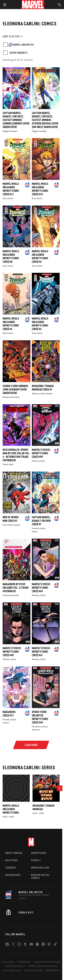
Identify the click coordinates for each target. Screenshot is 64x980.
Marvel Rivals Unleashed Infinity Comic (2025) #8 (11, 256)
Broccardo (15, 595)
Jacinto (6, 723)
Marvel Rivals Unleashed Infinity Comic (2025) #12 (11, 189)
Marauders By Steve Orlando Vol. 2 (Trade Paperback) (16, 588)
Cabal (11, 464)
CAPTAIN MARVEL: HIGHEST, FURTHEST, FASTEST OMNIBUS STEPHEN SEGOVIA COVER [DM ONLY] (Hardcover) (45, 120)
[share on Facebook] (7, 945)
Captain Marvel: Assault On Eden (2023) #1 (41, 521)
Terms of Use (8, 962)
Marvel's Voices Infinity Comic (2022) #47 (41, 652)
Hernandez (36, 726)
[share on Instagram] (19, 945)
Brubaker (6, 397)
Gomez (35, 531)
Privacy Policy (24, 962)
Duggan (6, 131)
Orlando (6, 595)
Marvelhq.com (40, 868)
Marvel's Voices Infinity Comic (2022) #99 (41, 453)
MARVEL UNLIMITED (23, 45)
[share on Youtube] (31, 945)
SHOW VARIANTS (18, 53)
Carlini (10, 198)
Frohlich (35, 528)
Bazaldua (15, 397)
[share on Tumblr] (25, 945)
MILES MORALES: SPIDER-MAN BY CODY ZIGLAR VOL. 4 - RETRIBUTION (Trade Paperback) (16, 455)
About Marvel (14, 853)
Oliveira (35, 461)
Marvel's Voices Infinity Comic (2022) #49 (41, 588)
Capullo (17, 525)
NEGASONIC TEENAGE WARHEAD (44, 807)
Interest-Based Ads (33, 970)
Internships (13, 875)
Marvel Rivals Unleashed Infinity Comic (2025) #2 (40, 324)
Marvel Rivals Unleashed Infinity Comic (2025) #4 (11, 324)
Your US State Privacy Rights (47, 962)
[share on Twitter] (13, 945)
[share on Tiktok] (55, 945)
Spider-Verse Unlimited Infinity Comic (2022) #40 (40, 717)
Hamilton (36, 730)
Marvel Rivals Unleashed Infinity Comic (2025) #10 (40, 189)
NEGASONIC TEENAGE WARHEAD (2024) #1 (43, 388)
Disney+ (36, 860)
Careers (11, 868)
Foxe (5, 525)
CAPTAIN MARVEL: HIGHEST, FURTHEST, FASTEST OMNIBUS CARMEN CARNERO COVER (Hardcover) (16, 120)
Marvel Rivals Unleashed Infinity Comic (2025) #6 (40, 256)
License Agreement (12, 970)
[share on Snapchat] (37, 945)
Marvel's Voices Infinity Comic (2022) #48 (12, 652)
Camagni (14, 131)
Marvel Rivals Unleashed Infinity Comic (11, 809)
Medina (49, 394)
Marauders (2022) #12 (9, 714)
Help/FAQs (12, 860)
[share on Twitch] (49, 945)
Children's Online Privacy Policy (43, 966)
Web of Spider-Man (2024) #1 (11, 519)
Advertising (39, 853)
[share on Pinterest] (43, 945)
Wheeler (35, 394)
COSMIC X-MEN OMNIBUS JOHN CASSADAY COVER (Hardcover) (15, 389)
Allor (5, 198)
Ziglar (5, 464)
